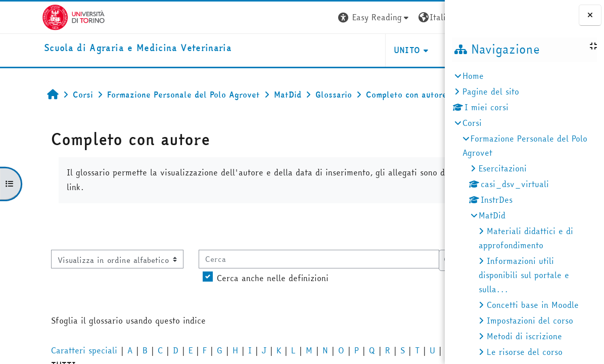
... (426, 226)
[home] (96, 48)
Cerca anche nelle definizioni (236, 278)
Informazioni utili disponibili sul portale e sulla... (524, 275)
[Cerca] (282, 259)
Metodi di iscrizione (524, 336)
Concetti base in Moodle (533, 305)
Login (426, 17)
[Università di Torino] (32, 16)
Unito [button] (325, 50)
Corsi (472, 123)
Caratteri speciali (47, 350)
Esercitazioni (503, 168)
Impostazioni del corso (530, 321)
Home (473, 76)
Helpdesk (383, 50)
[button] (292, 17)
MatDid (492, 215)
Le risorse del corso (525, 352)
